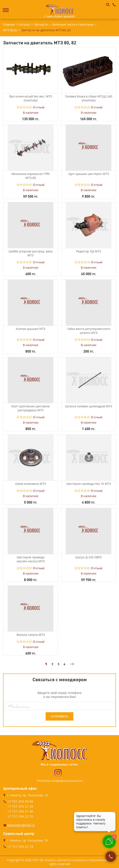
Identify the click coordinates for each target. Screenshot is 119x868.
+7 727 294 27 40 (20, 811)
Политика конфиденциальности (60, 781)
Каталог (24, 24)
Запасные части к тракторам (73, 24)
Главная (9, 24)
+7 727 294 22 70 (20, 816)
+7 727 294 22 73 (20, 847)
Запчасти (41, 24)
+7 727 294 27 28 (20, 806)
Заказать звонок (111, 857)
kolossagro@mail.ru (21, 825)
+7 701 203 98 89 (20, 801)
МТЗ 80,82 (10, 30)
